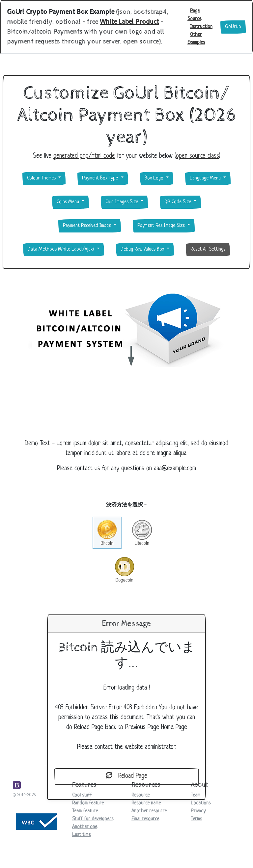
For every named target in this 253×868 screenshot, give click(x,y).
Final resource (145, 819)
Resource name (146, 803)
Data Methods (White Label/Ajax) (61, 249)
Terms (196, 819)
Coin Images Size (122, 202)
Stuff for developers (93, 819)
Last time (81, 835)
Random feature (88, 803)
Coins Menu (69, 202)
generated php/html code (84, 156)
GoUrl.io (233, 27)
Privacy (198, 811)
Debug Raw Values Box (143, 249)
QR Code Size (178, 202)
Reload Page (126, 776)
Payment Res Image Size (162, 226)
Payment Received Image (88, 226)
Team (196, 795)
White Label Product (129, 22)
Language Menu (206, 178)
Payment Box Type (101, 178)
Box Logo (155, 178)
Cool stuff (82, 795)
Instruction (201, 27)
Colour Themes (42, 178)
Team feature (85, 811)
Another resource (149, 811)
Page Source (194, 15)
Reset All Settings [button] (208, 249)
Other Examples (196, 39)
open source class (197, 156)
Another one (85, 827)
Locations (201, 803)
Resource (141, 795)
